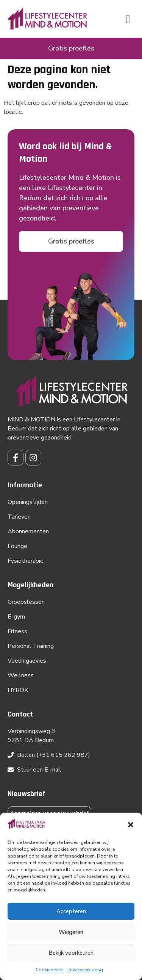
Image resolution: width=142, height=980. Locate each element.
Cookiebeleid (50, 970)
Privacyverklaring (85, 970)
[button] (131, 825)
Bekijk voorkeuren (71, 953)
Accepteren (71, 911)
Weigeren (71, 932)
